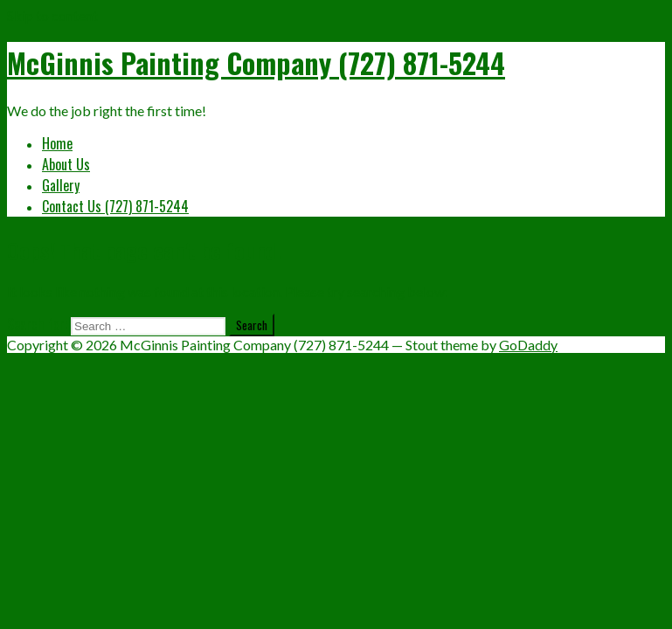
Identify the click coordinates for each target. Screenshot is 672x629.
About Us (66, 164)
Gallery (61, 185)
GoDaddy (528, 345)
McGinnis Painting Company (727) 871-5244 (256, 62)
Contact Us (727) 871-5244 (115, 206)
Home (57, 143)
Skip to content (52, 15)
